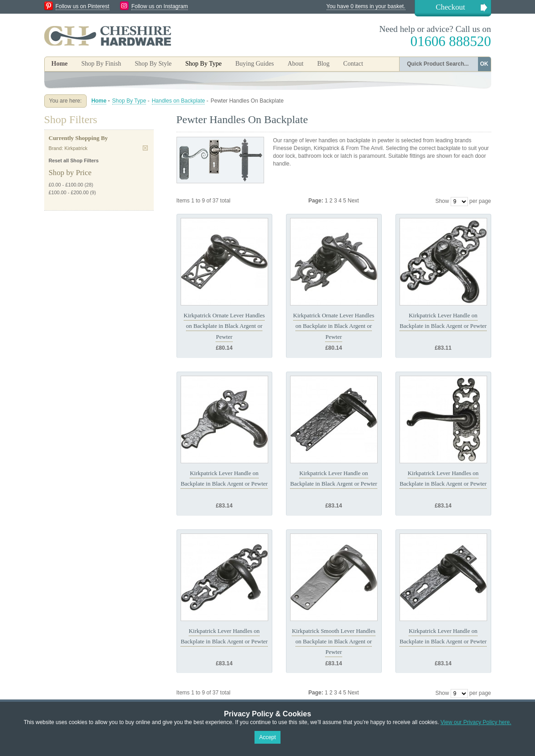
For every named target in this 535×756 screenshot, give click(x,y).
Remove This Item (145, 148)
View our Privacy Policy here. (476, 722)
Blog (323, 64)
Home (60, 64)
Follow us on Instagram (160, 6)
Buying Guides (255, 64)
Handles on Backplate (179, 101)
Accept (267, 737)
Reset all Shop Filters (74, 161)
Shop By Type (129, 101)
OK (484, 64)
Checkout (450, 7)
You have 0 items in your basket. (366, 6)
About (295, 64)
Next (353, 201)
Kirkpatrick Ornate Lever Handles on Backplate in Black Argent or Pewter (224, 326)
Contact (353, 64)
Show (442, 201)
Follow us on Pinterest (83, 6)
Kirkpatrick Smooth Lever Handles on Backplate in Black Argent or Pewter (334, 642)
